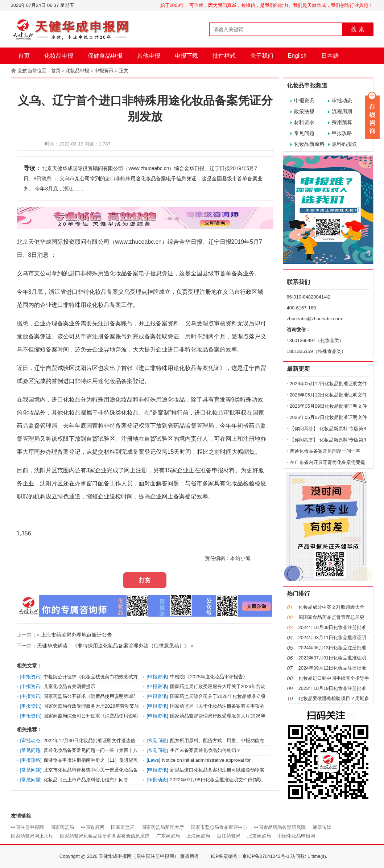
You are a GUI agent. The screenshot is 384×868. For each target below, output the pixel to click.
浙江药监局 (229, 836)
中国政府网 (93, 827)
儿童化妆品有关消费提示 (69, 686)
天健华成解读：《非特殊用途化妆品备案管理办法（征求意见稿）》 (113, 646)
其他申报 (149, 56)
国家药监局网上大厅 (32, 836)
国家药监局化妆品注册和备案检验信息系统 (105, 836)
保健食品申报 (105, 56)
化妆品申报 (59, 56)
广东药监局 (168, 836)
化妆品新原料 (309, 144)
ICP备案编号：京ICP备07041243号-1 (250, 856)
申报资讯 (104, 71)
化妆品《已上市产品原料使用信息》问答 (86, 780)
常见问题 (304, 133)
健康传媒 (322, 827)
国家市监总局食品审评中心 (219, 827)
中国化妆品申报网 (296, 836)
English (297, 56)
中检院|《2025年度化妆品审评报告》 (209, 677)
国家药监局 (62, 827)
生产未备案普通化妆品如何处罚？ (205, 750)
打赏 (145, 580)
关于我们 (262, 56)
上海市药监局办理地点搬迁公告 (77, 635)
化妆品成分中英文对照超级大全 (331, 607)
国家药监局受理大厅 (163, 827)
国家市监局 (123, 827)
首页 (24, 56)
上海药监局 (198, 836)
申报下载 (186, 56)
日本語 (330, 56)
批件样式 (224, 56)
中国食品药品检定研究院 (280, 827)
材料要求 (304, 122)
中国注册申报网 (27, 827)
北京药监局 (259, 836)
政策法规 (304, 111)
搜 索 (358, 29)
